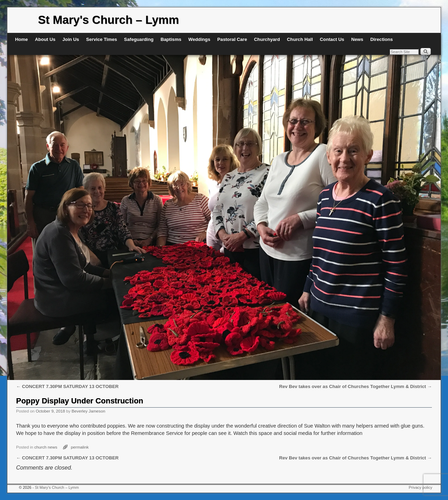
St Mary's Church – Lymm (109, 20)
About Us (45, 39)
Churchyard (267, 39)
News (357, 39)
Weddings (199, 39)
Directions (382, 39)
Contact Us (332, 39)
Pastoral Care (232, 39)
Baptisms (171, 39)
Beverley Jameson (89, 411)
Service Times (101, 39)
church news (46, 447)
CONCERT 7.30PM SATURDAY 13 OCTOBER (67, 386)
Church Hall (300, 39)
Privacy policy (421, 487)
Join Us (71, 39)
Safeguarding (139, 39)
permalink (80, 447)
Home (22, 39)
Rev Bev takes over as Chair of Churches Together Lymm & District (356, 386)
